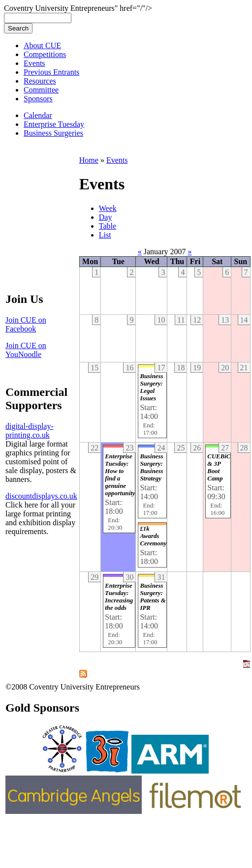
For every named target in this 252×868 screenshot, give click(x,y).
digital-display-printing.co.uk (30, 431)
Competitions (45, 54)
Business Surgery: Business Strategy (151, 467)
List (105, 235)
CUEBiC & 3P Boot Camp (219, 467)
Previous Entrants (51, 72)
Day (106, 217)
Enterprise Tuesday (54, 124)
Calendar (38, 115)
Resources (40, 81)
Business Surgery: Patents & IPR (153, 597)
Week (108, 208)
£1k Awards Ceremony (153, 536)
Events (34, 63)
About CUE (42, 45)
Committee (41, 90)
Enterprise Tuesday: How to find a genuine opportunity (120, 475)
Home (89, 160)
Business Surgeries (53, 133)
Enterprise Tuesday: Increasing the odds (119, 597)
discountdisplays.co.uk (41, 496)
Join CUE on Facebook (26, 324)
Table (108, 226)
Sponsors (38, 99)
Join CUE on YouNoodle (26, 350)
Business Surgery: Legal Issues (151, 387)
